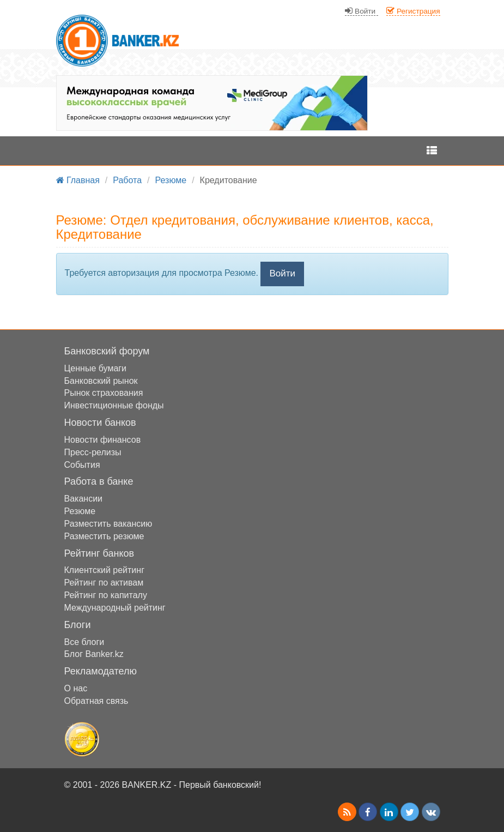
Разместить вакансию (108, 524)
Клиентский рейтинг (104, 570)
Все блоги (84, 642)
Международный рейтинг (115, 608)
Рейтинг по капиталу (106, 595)
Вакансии (84, 499)
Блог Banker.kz (94, 654)
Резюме (80, 511)
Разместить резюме (104, 536)
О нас (76, 688)
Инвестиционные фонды (114, 405)
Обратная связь (96, 701)
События (82, 465)
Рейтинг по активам (104, 583)
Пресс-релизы (93, 452)
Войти (282, 273)
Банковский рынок (101, 381)
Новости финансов (103, 440)
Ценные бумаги (96, 368)
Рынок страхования (104, 393)
